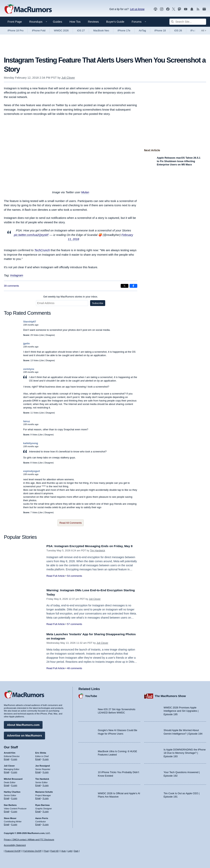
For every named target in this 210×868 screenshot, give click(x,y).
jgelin (26, 343)
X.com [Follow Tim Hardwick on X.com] (46, 784)
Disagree (50, 335)
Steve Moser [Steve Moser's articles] (10, 817)
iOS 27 (81, 31)
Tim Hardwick (97, 555)
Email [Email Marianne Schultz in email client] (38, 797)
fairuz (27, 421)
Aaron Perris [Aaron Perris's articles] (42, 817)
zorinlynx (29, 369)
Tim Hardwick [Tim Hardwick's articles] (42, 778)
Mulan (85, 192)
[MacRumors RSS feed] (198, 9)
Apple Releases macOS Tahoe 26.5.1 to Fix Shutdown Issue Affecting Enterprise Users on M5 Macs (179, 161)
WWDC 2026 (61, 31)
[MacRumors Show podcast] (155, 9)
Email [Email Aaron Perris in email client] (38, 823)
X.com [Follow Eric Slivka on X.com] (46, 758)
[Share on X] (125, 286)
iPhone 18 (160, 31)
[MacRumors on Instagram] (162, 9)
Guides (58, 22)
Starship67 (30, 322)
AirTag (142, 31)
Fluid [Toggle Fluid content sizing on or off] (46, 851)
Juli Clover (68, 78)
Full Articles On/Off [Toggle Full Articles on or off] (32, 851)
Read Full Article (56, 580)
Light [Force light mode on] (70, 851)
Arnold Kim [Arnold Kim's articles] (10, 752)
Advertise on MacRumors (24, 734)
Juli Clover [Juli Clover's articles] (9, 765)
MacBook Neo (101, 31)
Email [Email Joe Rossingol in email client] (38, 771)
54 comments (74, 580)
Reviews (93, 22)
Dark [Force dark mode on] (76, 851)
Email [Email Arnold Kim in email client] (7, 758)
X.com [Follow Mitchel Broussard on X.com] (14, 784)
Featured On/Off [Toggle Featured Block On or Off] (13, 851)
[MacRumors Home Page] (28, 9)
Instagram (17, 275)
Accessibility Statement (15, 845)
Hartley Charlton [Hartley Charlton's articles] (12, 791)
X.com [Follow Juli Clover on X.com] (14, 771)
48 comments (74, 668)
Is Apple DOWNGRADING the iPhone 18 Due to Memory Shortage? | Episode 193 (185, 752)
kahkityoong (31, 443)
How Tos (75, 22)
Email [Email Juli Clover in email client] (7, 771)
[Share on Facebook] (133, 286)
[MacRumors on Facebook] (168, 9)
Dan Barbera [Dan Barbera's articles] (10, 804)
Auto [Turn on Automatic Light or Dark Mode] (64, 851)
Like (42, 335)
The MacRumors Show (170, 695)
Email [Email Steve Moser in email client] (7, 823)
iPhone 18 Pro (15, 31)
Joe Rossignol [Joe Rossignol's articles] (43, 765)
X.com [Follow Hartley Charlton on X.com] (14, 797)
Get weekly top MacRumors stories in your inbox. (71, 297)
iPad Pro (195, 31)
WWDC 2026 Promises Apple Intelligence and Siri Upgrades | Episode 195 (181, 710)
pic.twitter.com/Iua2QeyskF (31, 235)
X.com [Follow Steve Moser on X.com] (14, 823)
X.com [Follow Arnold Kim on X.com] (14, 758)
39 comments (11, 286)
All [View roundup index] (204, 31)
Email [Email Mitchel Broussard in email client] (7, 784)
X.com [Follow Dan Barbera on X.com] (14, 810)
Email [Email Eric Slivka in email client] (38, 758)
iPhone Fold (39, 31)
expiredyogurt (32, 471)
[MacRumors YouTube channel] (186, 9)
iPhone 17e (124, 31)
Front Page (15, 22)
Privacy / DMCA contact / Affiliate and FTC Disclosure (29, 840)
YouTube (91, 695)
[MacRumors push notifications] (192, 9)
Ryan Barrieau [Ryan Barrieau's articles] (43, 804)
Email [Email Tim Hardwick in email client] (38, 784)
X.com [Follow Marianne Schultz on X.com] (46, 797)
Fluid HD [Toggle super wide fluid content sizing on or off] (54, 851)
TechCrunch (42, 250)
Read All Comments (71, 523)
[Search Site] (188, 22)
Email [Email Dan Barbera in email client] (7, 810)
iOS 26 (178, 31)
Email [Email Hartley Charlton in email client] (7, 797)
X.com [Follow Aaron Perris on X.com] (46, 823)
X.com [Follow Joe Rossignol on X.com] (46, 771)
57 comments (74, 624)
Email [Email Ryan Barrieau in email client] (38, 810)
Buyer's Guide (115, 22)
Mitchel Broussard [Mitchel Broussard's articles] (13, 778)
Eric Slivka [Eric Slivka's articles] (41, 752)
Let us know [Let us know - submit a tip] (137, 9)
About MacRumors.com (23, 724)
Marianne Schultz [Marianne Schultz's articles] (44, 791)
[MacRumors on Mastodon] (179, 9)
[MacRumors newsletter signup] (204, 9)
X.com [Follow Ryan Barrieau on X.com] (46, 810)
